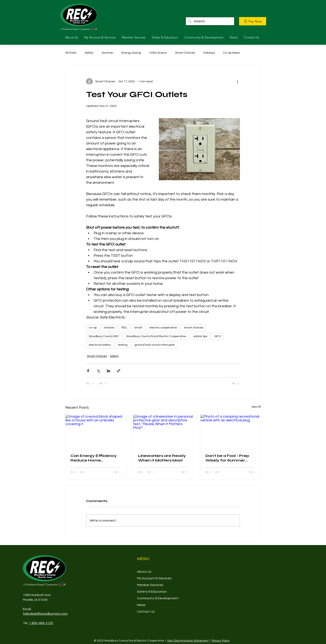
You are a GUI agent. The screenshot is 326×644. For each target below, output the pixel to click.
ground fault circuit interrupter (155, 345)
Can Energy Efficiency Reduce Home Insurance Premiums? (94, 458)
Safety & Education (152, 592)
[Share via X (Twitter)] (98, 371)
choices (109, 328)
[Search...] (210, 21)
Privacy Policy (221, 641)
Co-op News (231, 53)
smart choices (194, 328)
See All (256, 407)
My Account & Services (154, 578)
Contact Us (146, 612)
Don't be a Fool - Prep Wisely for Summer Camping (227, 458)
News (141, 605)
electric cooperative (163, 328)
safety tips (200, 336)
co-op (93, 328)
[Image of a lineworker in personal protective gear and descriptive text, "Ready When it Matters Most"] (163, 432)
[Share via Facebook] (88, 371)
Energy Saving (131, 53)
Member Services (150, 585)
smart (138, 328)
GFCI (218, 336)
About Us (144, 572)
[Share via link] (119, 371)
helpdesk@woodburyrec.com (45, 614)
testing (123, 345)
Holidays (209, 53)
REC (124, 328)
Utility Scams (158, 53)
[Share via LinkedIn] (108, 371)
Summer (107, 53)
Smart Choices (185, 53)
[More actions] (237, 81)
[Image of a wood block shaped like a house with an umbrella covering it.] (96, 432)
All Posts (71, 53)
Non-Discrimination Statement (188, 641)
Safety (89, 53)
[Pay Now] (253, 21)
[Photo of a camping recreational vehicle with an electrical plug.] (230, 432)
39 (46, 600)
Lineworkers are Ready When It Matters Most (162, 458)
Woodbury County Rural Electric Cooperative (156, 336)
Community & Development (158, 598)
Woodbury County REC (104, 336)
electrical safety (100, 345)
